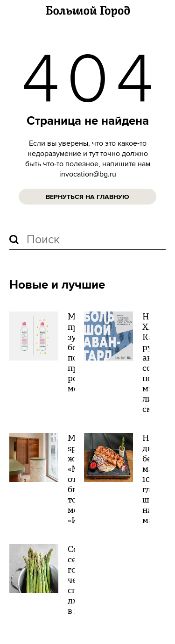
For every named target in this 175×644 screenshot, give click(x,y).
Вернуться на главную (87, 197)
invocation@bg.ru (88, 174)
